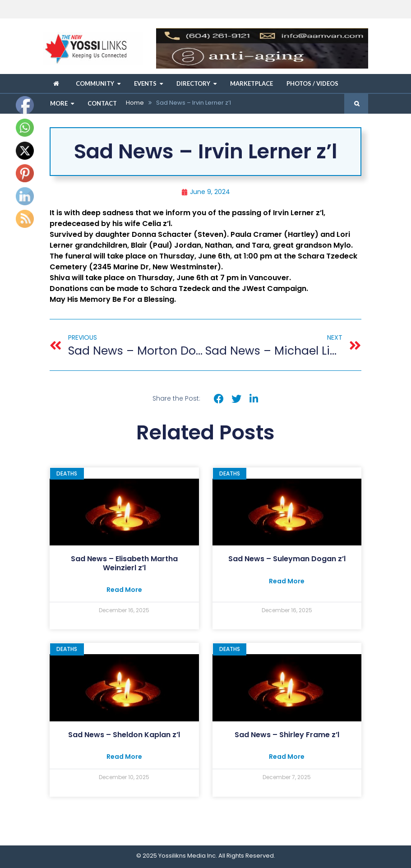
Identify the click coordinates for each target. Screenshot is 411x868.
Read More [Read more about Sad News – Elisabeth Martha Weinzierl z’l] (124, 590)
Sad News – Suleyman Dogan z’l (287, 559)
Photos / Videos (312, 83)
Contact (102, 103)
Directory (193, 83)
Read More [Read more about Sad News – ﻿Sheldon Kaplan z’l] (124, 757)
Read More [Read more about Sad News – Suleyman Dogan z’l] (287, 581)
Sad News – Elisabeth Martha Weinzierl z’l (124, 563)
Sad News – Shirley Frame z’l (287, 735)
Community (95, 83)
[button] (219, 399)
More (59, 103)
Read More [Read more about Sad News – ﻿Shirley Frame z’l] (287, 757)
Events (145, 83)
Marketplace (252, 83)
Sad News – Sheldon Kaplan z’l (124, 735)
